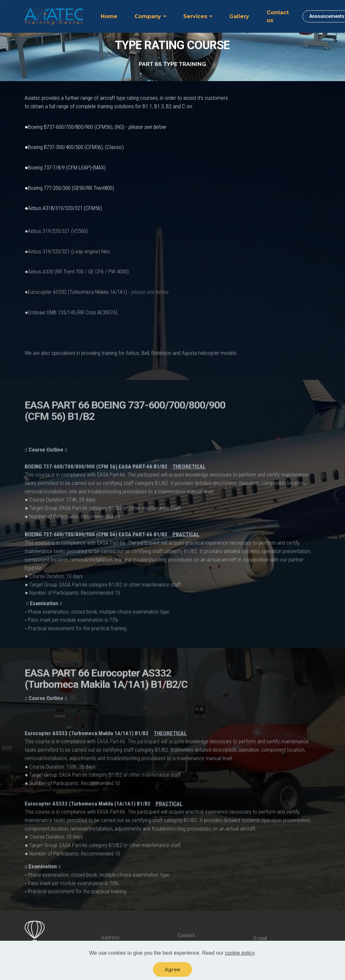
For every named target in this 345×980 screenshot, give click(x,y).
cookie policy (239, 955)
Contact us (278, 16)
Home (109, 16)
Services (195, 16)
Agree (172, 971)
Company (148, 16)
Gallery (239, 16)
